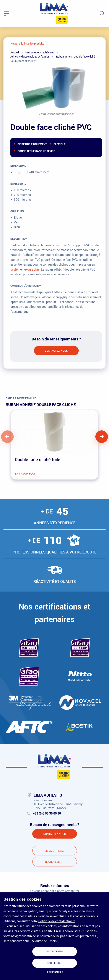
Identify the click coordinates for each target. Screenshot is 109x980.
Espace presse (54, 851)
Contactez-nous (56, 351)
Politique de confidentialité (57, 921)
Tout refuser (54, 963)
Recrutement (54, 862)
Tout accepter (54, 952)
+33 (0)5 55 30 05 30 (47, 813)
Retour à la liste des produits (27, 43)
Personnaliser (54, 972)
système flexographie (25, 269)
